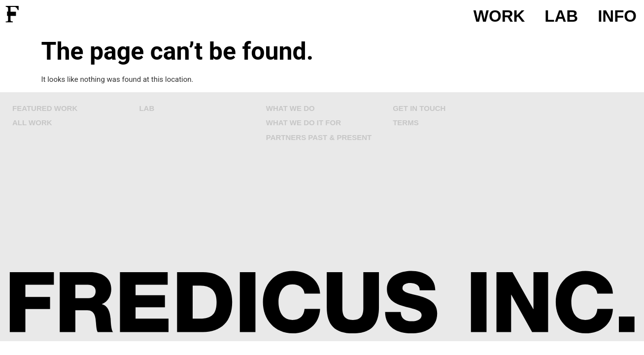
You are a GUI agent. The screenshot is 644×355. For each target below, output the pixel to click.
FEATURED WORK (45, 108)
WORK (499, 16)
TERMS (406, 123)
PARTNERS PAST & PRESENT (319, 137)
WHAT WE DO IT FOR (304, 123)
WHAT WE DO (290, 108)
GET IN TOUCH (419, 108)
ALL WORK (32, 123)
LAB (561, 16)
